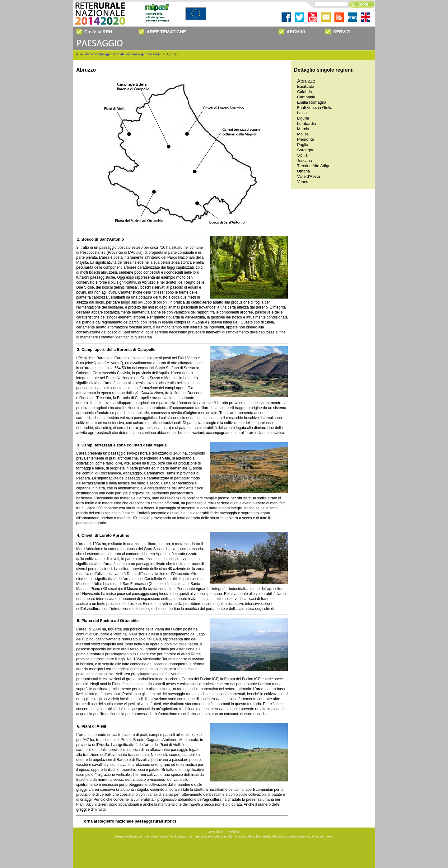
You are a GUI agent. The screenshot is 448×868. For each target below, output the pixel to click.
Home (89, 54)
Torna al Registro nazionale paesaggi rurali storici (129, 821)
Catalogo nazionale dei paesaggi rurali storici (129, 54)
